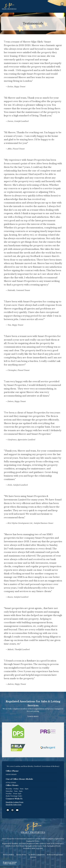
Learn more (33, 716)
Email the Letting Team (15, 802)
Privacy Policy (9, 855)
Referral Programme (55, 855)
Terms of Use (21, 855)
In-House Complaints (37, 855)
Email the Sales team (14, 805)
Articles (33, 857)
